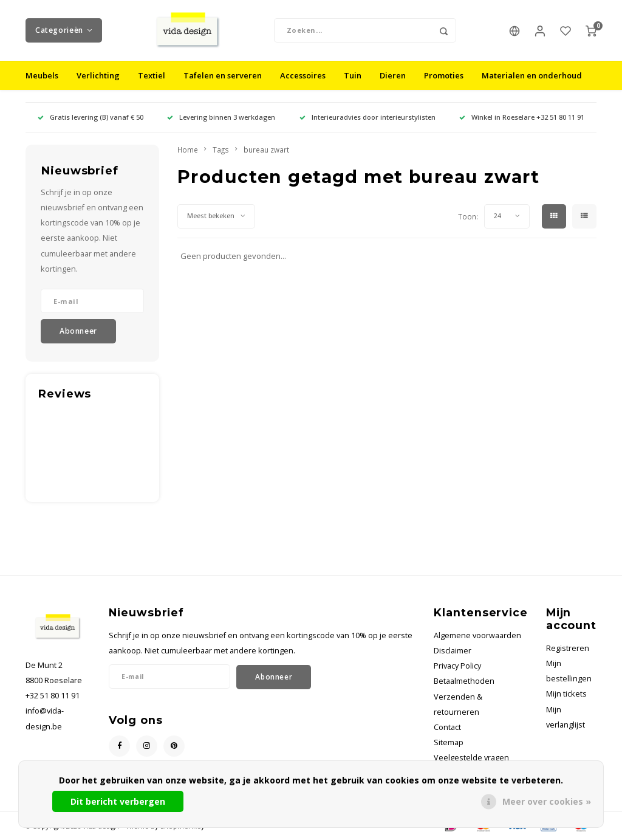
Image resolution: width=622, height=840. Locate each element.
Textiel (152, 75)
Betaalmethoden (464, 682)
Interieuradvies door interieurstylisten (367, 117)
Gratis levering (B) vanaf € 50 (91, 117)
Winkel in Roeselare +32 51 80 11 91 (522, 117)
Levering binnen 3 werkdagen (221, 117)
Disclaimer (453, 651)
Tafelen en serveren (223, 75)
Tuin (353, 75)
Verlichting (98, 75)
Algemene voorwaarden (477, 635)
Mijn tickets (566, 694)
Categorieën (64, 30)
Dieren (393, 75)
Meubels (42, 75)
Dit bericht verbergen (118, 801)
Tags (221, 150)
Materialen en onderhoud (532, 75)
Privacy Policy (457, 666)
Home (188, 150)
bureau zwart (266, 150)
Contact (447, 727)
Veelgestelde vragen (471, 758)
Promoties (444, 75)
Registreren (568, 648)
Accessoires (303, 75)
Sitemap (449, 742)
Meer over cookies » (547, 801)
